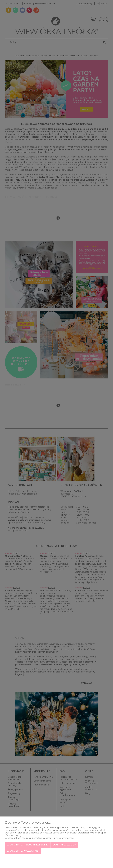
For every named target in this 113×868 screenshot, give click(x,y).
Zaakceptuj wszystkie (23, 851)
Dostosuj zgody (64, 845)
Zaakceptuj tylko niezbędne (27, 845)
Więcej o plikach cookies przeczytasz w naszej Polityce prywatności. (40, 838)
